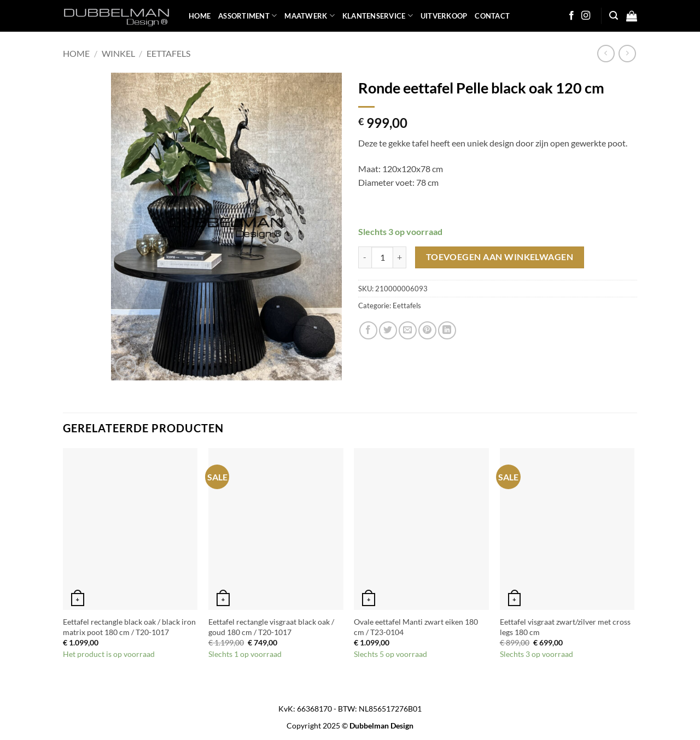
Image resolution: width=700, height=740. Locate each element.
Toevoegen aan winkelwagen (500, 257)
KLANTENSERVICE (378, 16)
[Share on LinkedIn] (447, 330)
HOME (200, 16)
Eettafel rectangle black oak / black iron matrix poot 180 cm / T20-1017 (129, 627)
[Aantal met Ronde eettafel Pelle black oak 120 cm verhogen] (400, 257)
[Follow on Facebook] (571, 16)
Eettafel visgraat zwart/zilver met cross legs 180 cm (565, 627)
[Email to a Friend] (408, 330)
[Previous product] (627, 53)
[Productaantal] (382, 257)
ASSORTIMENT (247, 16)
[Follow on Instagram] (586, 16)
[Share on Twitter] (388, 330)
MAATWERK (310, 16)
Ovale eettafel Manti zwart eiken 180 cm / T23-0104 (416, 627)
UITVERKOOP (444, 16)
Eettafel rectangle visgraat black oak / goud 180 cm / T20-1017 (271, 627)
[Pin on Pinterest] (427, 330)
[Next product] (606, 53)
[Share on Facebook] (368, 330)
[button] (614, 16)
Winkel (118, 53)
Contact (492, 16)
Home (76, 53)
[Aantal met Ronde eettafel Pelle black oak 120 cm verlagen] (365, 257)
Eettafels (168, 53)
